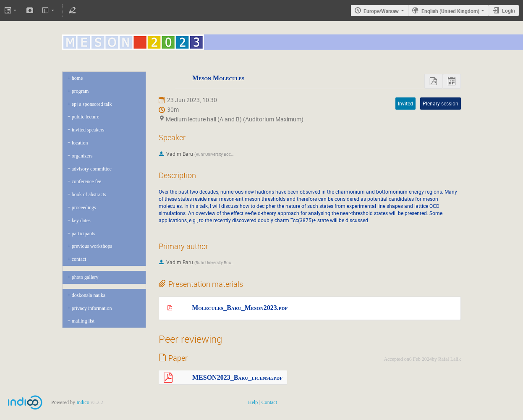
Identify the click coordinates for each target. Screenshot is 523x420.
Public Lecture (86, 117)
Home (77, 78)
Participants (84, 234)
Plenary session (441, 103)
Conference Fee (86, 181)
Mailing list (83, 321)
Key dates (81, 220)
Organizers (82, 156)
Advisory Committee (92, 169)
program (80, 91)
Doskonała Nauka (89, 295)
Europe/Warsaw (381, 11)
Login (509, 10)
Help (253, 402)
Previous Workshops (92, 246)
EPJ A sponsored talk (92, 104)
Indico (83, 402)
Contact (79, 259)
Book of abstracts (89, 194)
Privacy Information (92, 308)
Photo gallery (85, 277)
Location (80, 143)
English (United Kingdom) (450, 11)
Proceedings (84, 207)
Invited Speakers (88, 130)
